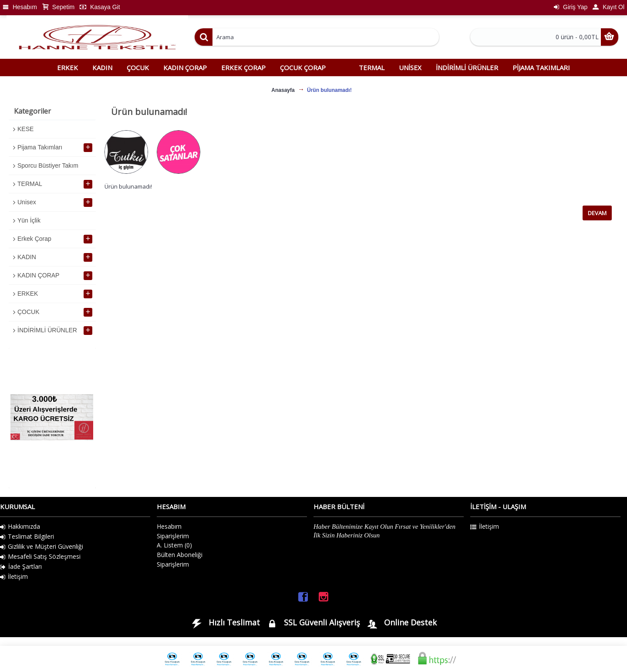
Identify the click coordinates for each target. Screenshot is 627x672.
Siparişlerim (173, 536)
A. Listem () (174, 545)
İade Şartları (21, 567)
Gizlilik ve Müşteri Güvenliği (42, 547)
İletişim (14, 577)
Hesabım (169, 526)
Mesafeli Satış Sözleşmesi (40, 557)
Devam (597, 213)
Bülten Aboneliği (180, 555)
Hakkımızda (20, 527)
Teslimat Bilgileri (27, 537)
